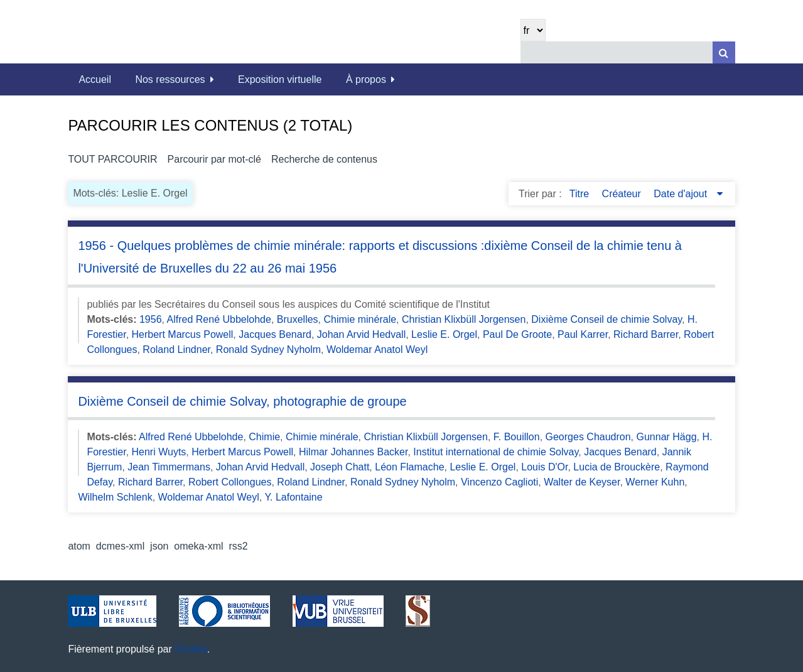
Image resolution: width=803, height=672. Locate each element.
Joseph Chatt (340, 467)
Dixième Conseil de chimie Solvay (606, 319)
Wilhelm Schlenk (115, 497)
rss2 (238, 546)
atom (79, 546)
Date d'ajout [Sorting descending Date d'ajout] (682, 194)
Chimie (264, 437)
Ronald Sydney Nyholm (268, 350)
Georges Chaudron (588, 437)
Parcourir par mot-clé (214, 159)
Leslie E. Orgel (444, 334)
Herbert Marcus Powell (183, 334)
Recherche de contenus (324, 159)
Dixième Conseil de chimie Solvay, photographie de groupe (242, 401)
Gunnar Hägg (667, 437)
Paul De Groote (517, 334)
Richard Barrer (646, 334)
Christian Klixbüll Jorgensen (464, 319)
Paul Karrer (583, 334)
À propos (366, 79)
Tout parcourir (112, 159)
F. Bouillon (517, 437)
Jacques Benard (275, 334)
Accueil (95, 79)
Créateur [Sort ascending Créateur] (623, 194)
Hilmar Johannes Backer (353, 452)
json (159, 546)
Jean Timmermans (169, 467)
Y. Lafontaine (293, 497)
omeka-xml (198, 546)
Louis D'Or (544, 467)
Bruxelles (298, 319)
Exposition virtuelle (280, 79)
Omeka (191, 649)
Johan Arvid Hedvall (361, 334)
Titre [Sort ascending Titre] (581, 194)
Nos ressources (170, 79)
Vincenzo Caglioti (499, 482)
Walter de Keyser (582, 482)
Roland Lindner (176, 350)
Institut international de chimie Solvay (496, 452)
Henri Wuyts (159, 452)
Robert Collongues (230, 482)
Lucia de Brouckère (617, 467)
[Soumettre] (724, 52)
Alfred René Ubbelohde (219, 319)
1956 (151, 319)
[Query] (628, 52)
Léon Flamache (409, 467)
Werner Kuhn (655, 482)
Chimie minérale (360, 319)
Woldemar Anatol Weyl (377, 350)
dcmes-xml (120, 546)
